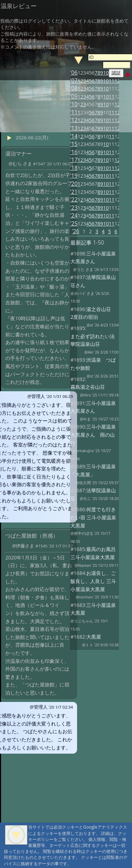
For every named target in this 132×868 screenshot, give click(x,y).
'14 (74, 136)
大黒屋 (94, 637)
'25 (74, 224)
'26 (76, 231)
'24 (74, 216)
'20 (74, 184)
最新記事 (81, 243)
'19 (74, 176)
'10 (74, 104)
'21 (74, 192)
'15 (74, 144)
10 (106, 81)
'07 (74, 81)
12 (117, 81)
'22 (74, 200)
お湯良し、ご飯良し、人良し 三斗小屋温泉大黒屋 (93, 581)
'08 (74, 88)
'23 (74, 208)
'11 (74, 112)
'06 (74, 73)
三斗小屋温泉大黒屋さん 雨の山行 (93, 435)
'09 (74, 97)
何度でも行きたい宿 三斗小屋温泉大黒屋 (93, 517)
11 (112, 81)
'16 (74, 152)
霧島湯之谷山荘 (88, 387)
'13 (74, 128)
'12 (74, 120)
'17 (74, 160)
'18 (74, 168)
